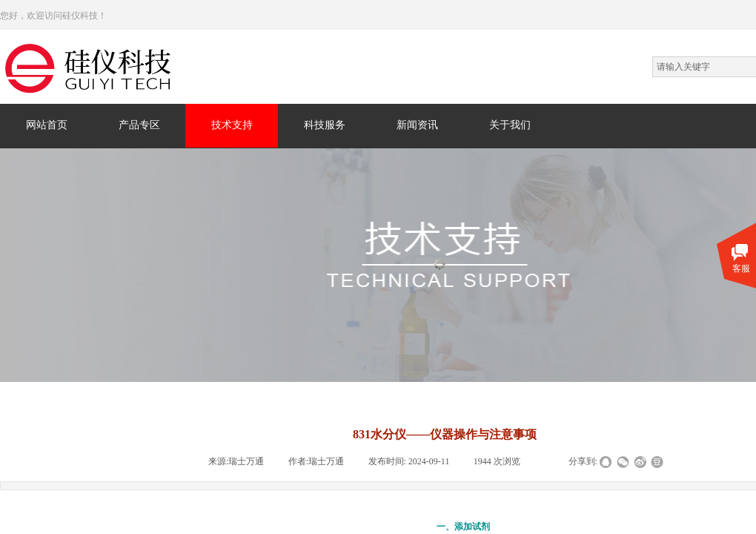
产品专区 (139, 125)
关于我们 (510, 125)
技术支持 (232, 125)
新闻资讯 (417, 125)
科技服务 (325, 125)
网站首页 (47, 125)
